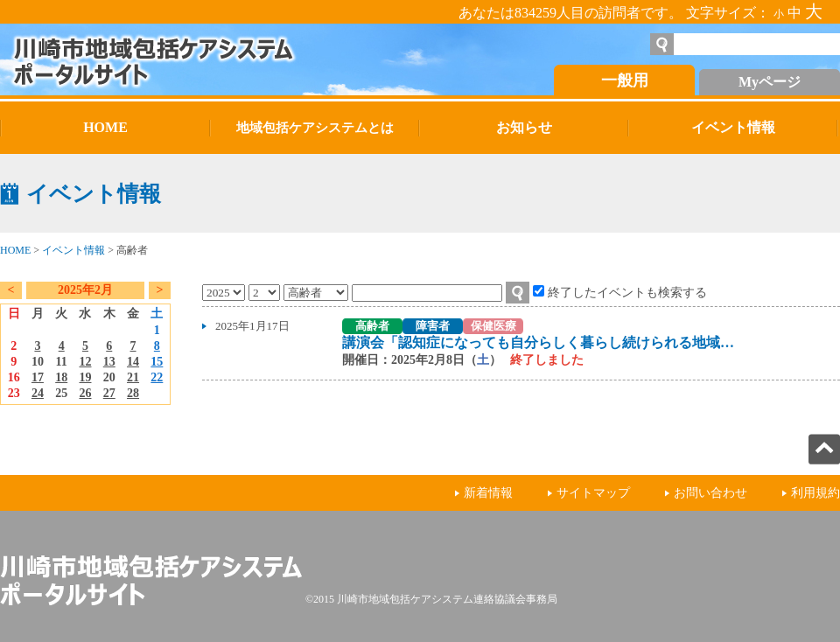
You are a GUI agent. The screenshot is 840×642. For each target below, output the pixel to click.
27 (109, 393)
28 (133, 393)
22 (157, 377)
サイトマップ (593, 493)
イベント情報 (73, 250)
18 (61, 377)
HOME (15, 250)
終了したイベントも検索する (627, 292)
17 (38, 377)
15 (157, 362)
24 (38, 393)
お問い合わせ (710, 493)
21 (133, 377)
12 (85, 362)
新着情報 (488, 493)
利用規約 (815, 493)
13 (109, 362)
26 (85, 393)
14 (133, 362)
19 (85, 377)
